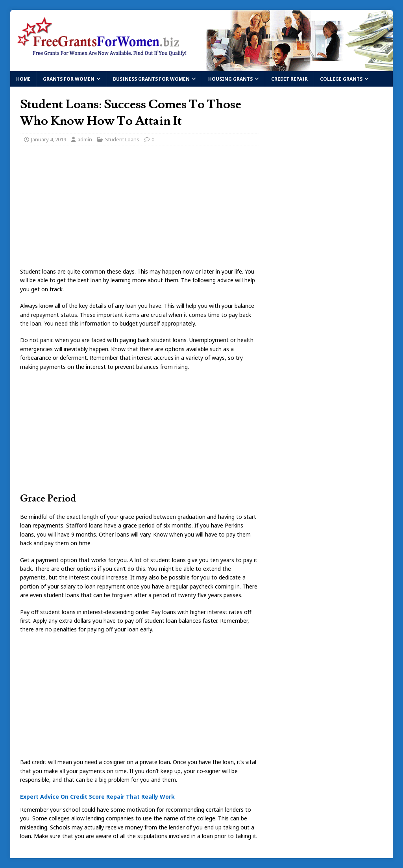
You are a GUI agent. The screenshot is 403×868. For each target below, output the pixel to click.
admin (85, 139)
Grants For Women (69, 79)
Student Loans (122, 139)
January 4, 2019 (49, 139)
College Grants (341, 79)
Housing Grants (230, 79)
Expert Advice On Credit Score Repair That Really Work (97, 797)
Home (23, 79)
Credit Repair (289, 79)
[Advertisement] (140, 209)
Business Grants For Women (151, 79)
